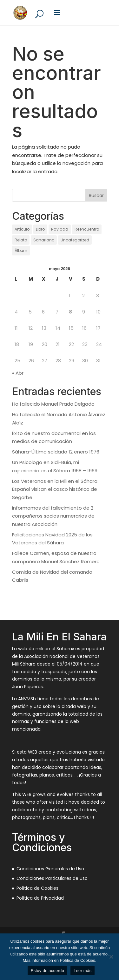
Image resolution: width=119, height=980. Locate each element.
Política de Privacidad (40, 898)
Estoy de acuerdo (47, 971)
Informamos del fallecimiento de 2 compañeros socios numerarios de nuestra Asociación (53, 516)
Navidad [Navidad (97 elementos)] (60, 229)
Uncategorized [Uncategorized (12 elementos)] (75, 240)
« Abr (18, 373)
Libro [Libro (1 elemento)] (40, 229)
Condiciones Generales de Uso (50, 869)
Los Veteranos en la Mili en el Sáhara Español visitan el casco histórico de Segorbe (55, 489)
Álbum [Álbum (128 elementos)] (21, 251)
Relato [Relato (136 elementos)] (21, 240)
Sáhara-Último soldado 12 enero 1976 (56, 452)
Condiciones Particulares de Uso (52, 878)
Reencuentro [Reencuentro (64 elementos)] (87, 229)
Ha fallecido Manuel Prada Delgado (53, 404)
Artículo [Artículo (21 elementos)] (22, 229)
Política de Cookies (37, 888)
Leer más (83, 971)
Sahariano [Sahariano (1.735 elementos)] (44, 240)
